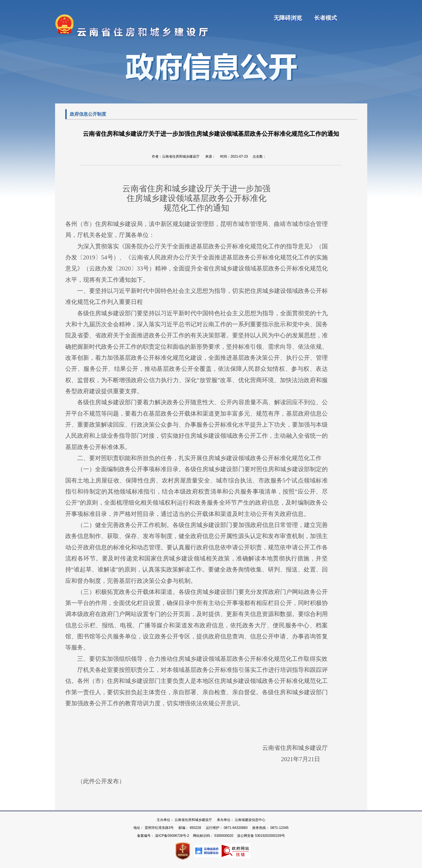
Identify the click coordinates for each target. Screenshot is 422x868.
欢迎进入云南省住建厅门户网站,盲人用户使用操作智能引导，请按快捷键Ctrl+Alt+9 (0, 0)
